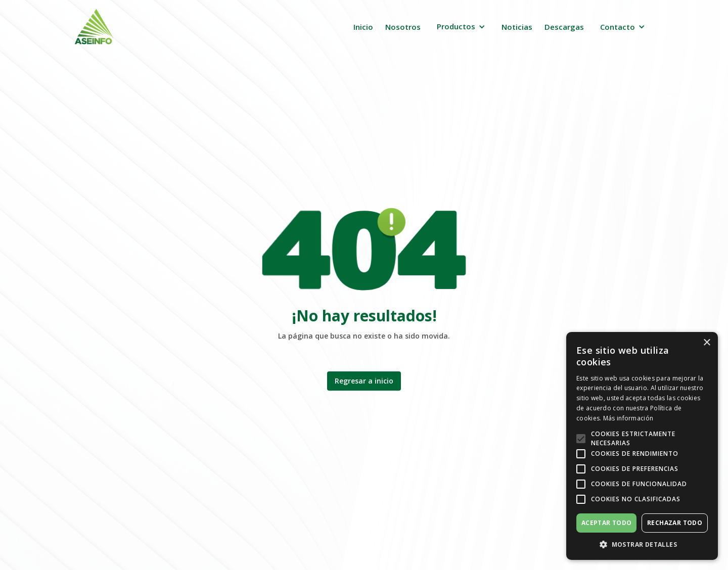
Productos (456, 26)
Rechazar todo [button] (675, 523)
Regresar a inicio (364, 381)
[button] (461, 27)
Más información (628, 418)
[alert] (642, 446)
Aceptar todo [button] (607, 523)
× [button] (707, 343)
